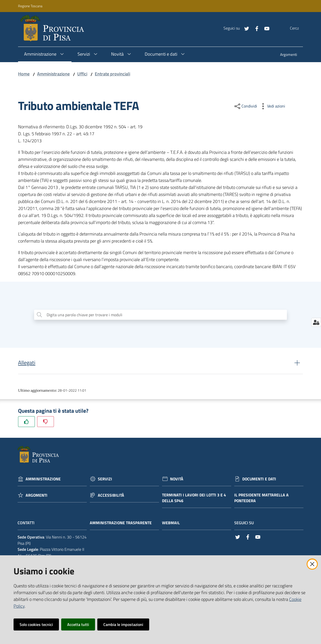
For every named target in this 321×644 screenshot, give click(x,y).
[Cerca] (299, 28)
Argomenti (36, 496)
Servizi (105, 480)
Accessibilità (111, 496)
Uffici (82, 74)
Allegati (27, 364)
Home (24, 74)
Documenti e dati (259, 480)
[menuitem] (289, 55)
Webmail (173, 524)
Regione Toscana (30, 6)
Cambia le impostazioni (123, 624)
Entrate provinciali (112, 74)
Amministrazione (53, 74)
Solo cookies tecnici (36, 624)
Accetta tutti (78, 624)
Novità (177, 480)
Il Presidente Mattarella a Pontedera (261, 499)
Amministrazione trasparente (123, 524)
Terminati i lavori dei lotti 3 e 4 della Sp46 (194, 499)
